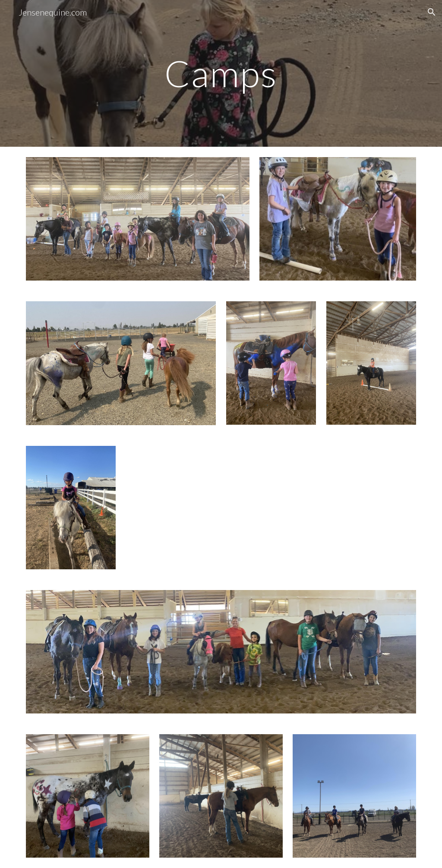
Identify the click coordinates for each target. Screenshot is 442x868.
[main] (221, 73)
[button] (432, 12)
